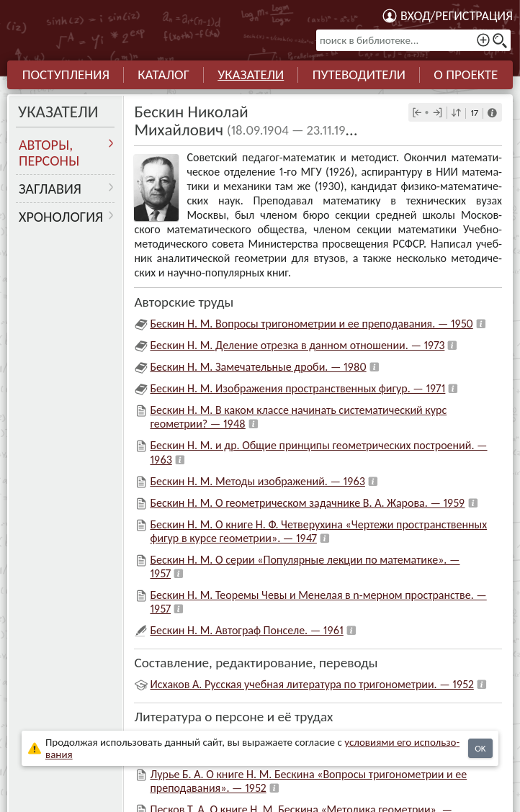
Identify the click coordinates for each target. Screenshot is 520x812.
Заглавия (50, 189)
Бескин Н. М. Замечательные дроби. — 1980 (258, 367)
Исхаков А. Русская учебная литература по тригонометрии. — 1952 (311, 684)
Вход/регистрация (457, 16)
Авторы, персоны (49, 153)
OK (480, 748)
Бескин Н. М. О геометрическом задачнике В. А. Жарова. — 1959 (307, 503)
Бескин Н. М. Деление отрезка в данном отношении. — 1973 (297, 345)
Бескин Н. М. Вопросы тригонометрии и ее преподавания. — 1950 (311, 324)
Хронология (61, 217)
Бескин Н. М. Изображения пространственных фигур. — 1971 (297, 388)
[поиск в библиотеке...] (413, 40)
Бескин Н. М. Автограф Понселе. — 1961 (246, 630)
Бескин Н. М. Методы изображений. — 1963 (257, 481)
